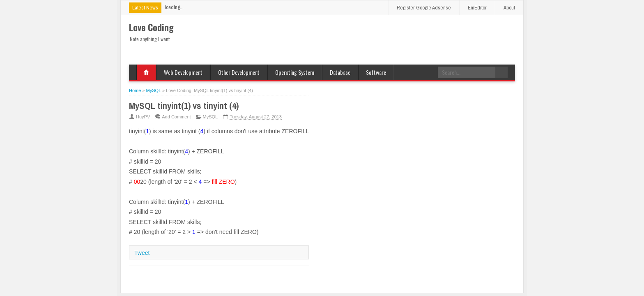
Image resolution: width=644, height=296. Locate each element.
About (509, 8)
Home (146, 72)
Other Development (239, 72)
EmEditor (477, 8)
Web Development (183, 72)
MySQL (210, 117)
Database (340, 72)
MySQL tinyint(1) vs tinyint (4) (184, 106)
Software (376, 72)
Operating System (295, 72)
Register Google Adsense (424, 8)
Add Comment (176, 117)
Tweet (142, 253)
